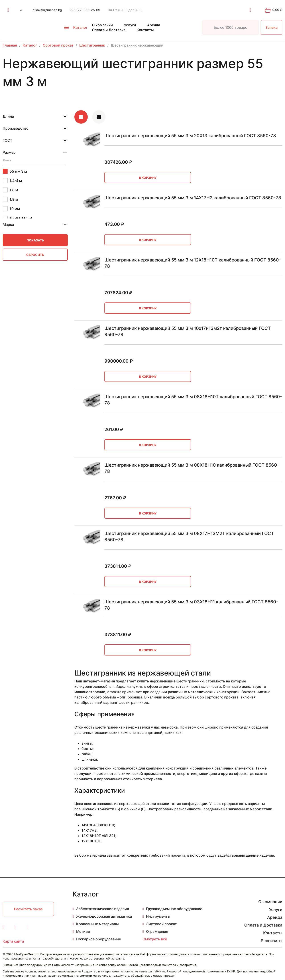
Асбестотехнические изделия (103, 909)
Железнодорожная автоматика (104, 916)
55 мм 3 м (15, 171)
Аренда (154, 25)
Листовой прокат (161, 924)
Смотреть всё (155, 939)
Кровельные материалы (97, 924)
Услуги (130, 25)
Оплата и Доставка (109, 30)
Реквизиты (272, 941)
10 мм (11, 209)
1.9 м (10, 199)
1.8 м (10, 190)
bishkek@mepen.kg (47, 10)
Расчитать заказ (28, 909)
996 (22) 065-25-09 (85, 10)
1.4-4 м (12, 181)
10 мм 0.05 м (17, 218)
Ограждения (157, 931)
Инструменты (158, 916)
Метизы (83, 931)
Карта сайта (13, 941)
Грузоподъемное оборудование (174, 909)
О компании (102, 25)
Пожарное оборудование (99, 939)
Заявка (272, 27)
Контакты (145, 30)
